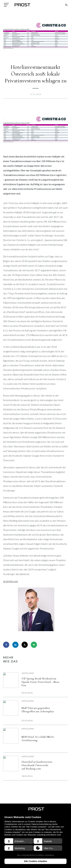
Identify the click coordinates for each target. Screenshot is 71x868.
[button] (19, 841)
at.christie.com (10, 581)
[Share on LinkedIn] (15, 645)
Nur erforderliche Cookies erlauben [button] (35, 855)
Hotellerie (28, 673)
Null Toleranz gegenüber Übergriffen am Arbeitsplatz (38, 710)
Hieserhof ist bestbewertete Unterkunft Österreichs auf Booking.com (37, 765)
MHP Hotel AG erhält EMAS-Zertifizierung (38, 738)
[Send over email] (34, 645)
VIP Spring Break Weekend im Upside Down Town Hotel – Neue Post (41, 682)
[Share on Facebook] (6, 645)
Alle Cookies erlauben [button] (35, 861)
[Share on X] (25, 645)
